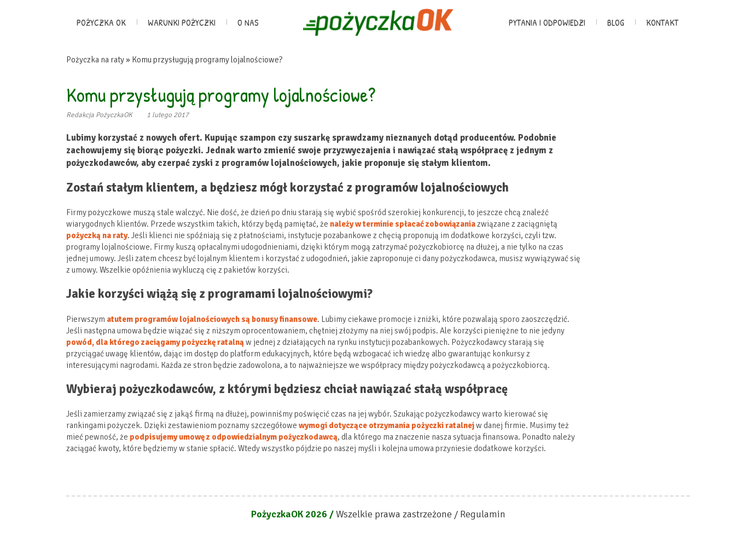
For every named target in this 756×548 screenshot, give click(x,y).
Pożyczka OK (101, 22)
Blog (616, 22)
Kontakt (662, 22)
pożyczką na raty (97, 235)
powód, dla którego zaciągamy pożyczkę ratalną (155, 342)
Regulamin (483, 514)
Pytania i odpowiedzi (547, 22)
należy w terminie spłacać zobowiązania (403, 224)
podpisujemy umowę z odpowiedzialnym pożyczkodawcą (234, 437)
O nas (248, 22)
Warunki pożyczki (182, 22)
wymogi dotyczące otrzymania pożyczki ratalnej (386, 425)
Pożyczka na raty (95, 60)
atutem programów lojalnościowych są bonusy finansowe (212, 319)
